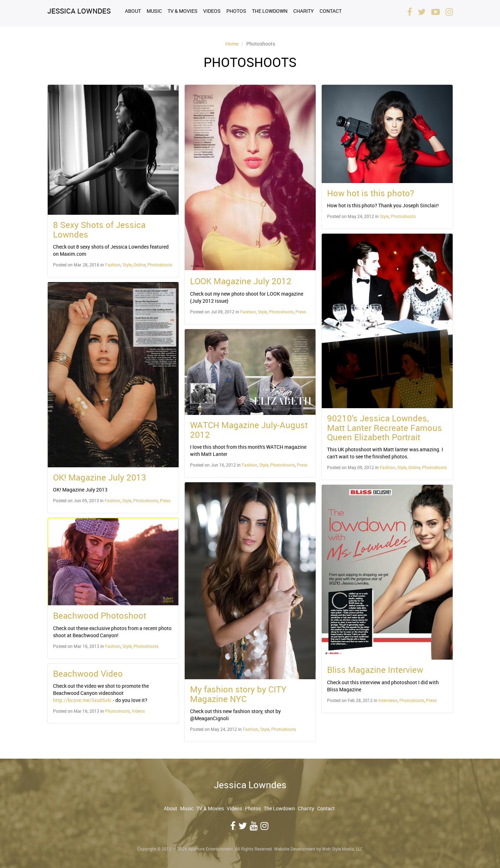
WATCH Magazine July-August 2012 (249, 430)
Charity (304, 11)
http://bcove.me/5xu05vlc (82, 700)
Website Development (295, 849)
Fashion (113, 265)
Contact (331, 11)
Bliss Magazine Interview (375, 670)
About (133, 11)
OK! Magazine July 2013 (100, 477)
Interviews (388, 700)
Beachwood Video (88, 674)
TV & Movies (183, 11)
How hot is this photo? (370, 193)
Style (127, 265)
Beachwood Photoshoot (100, 615)
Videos (212, 11)
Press (165, 500)
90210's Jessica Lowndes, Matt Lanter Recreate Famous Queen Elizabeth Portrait (385, 428)
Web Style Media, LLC (343, 849)
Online (140, 265)
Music (154, 11)
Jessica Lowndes (79, 11)
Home (232, 44)
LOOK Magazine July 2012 (241, 281)
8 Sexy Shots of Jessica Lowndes (99, 229)
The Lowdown (270, 11)
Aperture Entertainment (210, 849)
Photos (236, 11)
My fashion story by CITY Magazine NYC (238, 694)
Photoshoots (160, 265)
